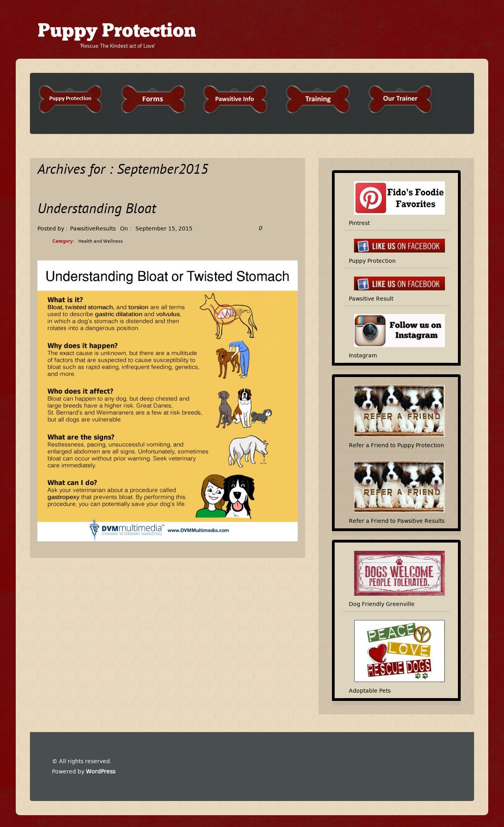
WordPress (101, 771)
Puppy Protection (117, 32)
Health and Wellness (101, 241)
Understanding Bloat (97, 210)
